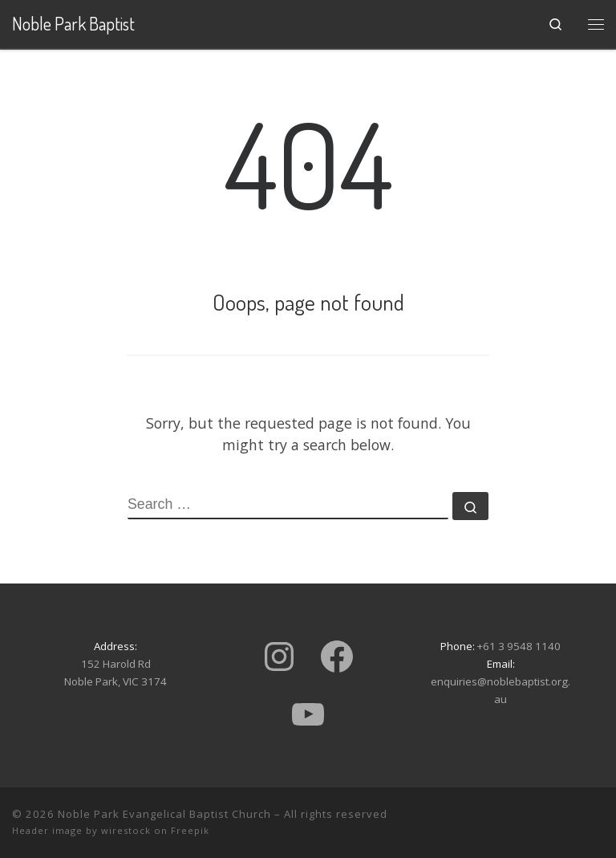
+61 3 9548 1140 (519, 646)
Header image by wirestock (81, 830)
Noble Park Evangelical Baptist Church (164, 814)
